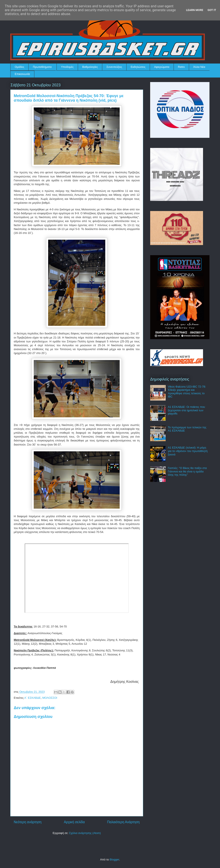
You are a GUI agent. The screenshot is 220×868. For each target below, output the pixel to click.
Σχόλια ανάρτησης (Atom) (85, 833)
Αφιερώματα (162, 67)
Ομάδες (20, 67)
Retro (181, 67)
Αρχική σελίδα (74, 822)
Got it (212, 10)
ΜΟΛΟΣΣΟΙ (50, 698)
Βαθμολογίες (90, 67)
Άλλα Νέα (199, 67)
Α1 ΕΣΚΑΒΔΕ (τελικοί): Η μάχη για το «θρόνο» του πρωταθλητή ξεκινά (188, 451)
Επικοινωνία (22, 74)
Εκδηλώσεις (138, 67)
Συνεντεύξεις (114, 67)
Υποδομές (67, 67)
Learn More (195, 10)
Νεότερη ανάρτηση (28, 822)
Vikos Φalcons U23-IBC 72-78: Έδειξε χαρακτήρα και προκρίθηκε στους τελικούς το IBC (187, 392)
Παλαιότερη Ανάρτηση (123, 822)
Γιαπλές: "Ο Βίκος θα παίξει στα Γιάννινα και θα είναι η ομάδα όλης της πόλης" (187, 471)
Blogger (114, 859)
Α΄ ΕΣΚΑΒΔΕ (33, 698)
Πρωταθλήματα (42, 67)
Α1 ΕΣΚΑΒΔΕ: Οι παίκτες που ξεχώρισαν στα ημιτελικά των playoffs (186, 410)
